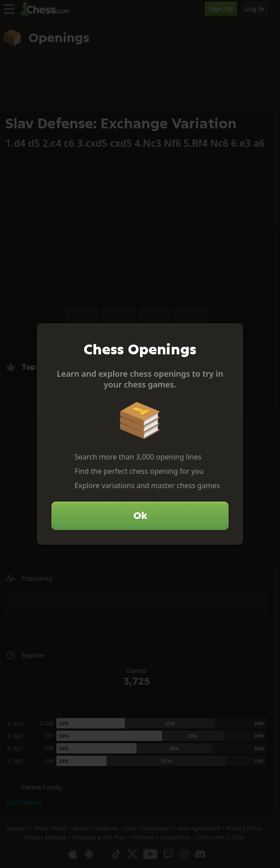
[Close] (232, 334)
